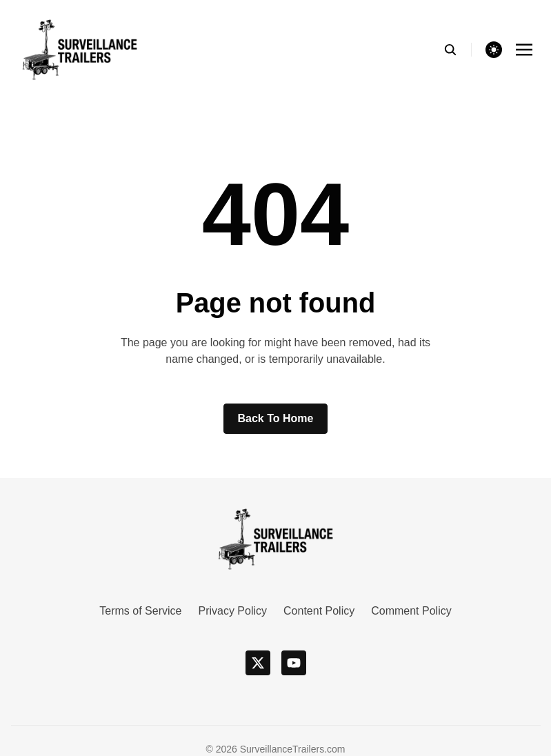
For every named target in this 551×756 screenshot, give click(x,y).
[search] (458, 50)
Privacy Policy (232, 611)
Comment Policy (411, 611)
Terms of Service (140, 611)
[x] (258, 663)
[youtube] (294, 663)
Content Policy (319, 611)
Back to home (276, 418)
